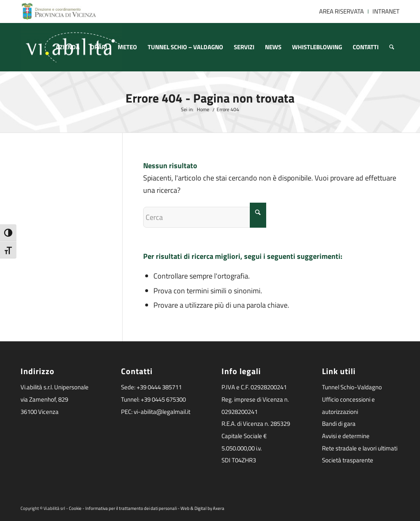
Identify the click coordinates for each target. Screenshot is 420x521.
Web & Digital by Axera (202, 508)
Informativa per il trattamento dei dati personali (131, 508)
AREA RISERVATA (341, 11)
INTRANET (386, 11)
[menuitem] (342, 11)
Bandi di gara (339, 424)
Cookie (75, 508)
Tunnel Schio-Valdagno (352, 387)
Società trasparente (348, 460)
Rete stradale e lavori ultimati (360, 448)
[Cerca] (392, 47)
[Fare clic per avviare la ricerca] (258, 215)
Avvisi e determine (346, 436)
